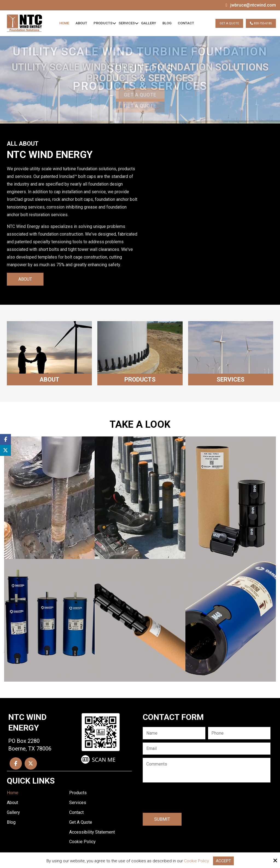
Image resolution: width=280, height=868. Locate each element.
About (25, 279)
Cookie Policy (196, 861)
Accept (223, 861)
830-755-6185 (261, 23)
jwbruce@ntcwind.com (253, 5)
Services (231, 379)
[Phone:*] (239, 733)
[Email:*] (207, 749)
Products (140, 379)
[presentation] (184, 798)
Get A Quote (229, 23)
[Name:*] (174, 733)
